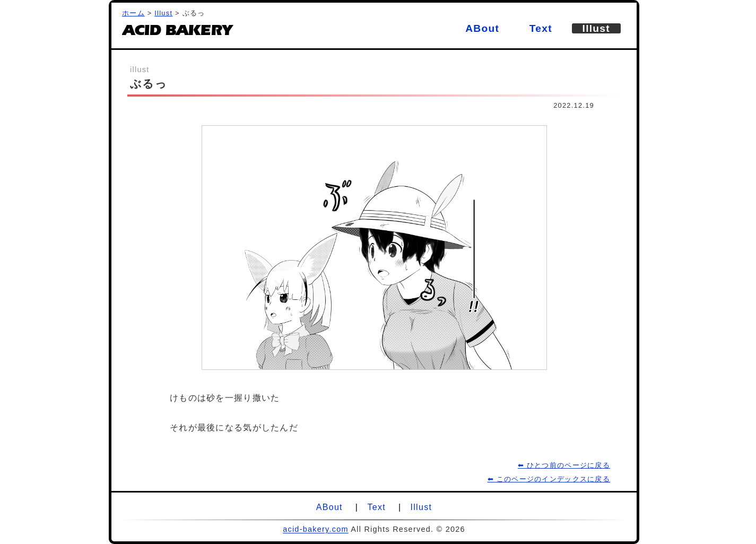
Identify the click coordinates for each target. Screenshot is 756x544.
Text (541, 28)
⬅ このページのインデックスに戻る (549, 479)
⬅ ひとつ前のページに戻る (564, 465)
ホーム (133, 13)
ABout (482, 28)
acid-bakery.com (316, 529)
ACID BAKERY (177, 33)
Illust (163, 13)
